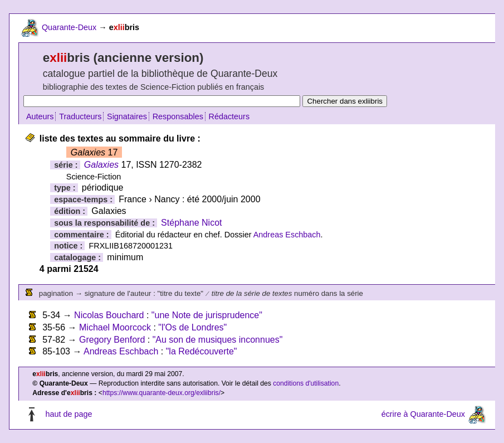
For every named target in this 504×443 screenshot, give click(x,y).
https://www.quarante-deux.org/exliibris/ (162, 393)
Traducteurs (80, 116)
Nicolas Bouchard (109, 315)
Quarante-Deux (69, 27)
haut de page (68, 414)
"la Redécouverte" (202, 351)
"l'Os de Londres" (192, 327)
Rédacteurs (229, 116)
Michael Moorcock (115, 327)
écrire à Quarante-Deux (423, 414)
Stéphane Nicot (191, 223)
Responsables (178, 116)
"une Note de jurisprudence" (207, 315)
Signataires (127, 116)
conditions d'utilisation (306, 383)
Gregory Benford (112, 340)
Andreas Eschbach (287, 235)
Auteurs (40, 116)
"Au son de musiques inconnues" (218, 340)
